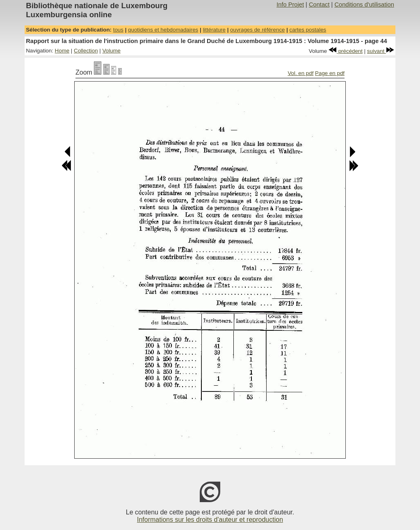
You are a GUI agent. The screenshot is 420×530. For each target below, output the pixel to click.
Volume (111, 51)
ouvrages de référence (257, 30)
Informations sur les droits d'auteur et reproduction (210, 520)
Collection (86, 51)
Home (62, 51)
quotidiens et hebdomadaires (163, 30)
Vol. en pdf (300, 73)
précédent (346, 51)
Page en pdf (330, 73)
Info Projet (290, 5)
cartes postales (308, 30)
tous (118, 30)
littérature (214, 30)
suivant (381, 51)
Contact (319, 5)
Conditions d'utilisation (364, 5)
